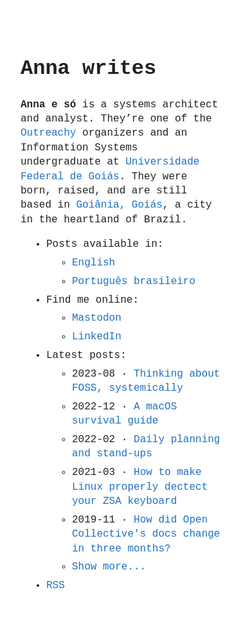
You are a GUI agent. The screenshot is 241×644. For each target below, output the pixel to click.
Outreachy (48, 133)
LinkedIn (97, 337)
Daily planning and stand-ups (146, 447)
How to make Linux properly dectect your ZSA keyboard (140, 487)
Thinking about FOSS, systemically (146, 381)
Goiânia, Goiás (119, 205)
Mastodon (97, 318)
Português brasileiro (134, 282)
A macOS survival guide (124, 414)
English (94, 263)
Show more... (109, 567)
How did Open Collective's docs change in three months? (146, 534)
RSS (56, 586)
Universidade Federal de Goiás (110, 169)
